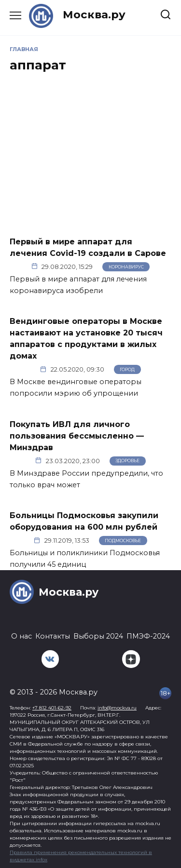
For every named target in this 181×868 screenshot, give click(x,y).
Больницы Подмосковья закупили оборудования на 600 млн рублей (84, 521)
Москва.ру (94, 14)
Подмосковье (123, 541)
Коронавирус (126, 267)
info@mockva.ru (117, 708)
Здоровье (127, 461)
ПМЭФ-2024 (148, 636)
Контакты (53, 636)
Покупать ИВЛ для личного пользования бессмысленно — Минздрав (77, 435)
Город (127, 369)
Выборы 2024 (98, 636)
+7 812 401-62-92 (52, 708)
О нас (21, 636)
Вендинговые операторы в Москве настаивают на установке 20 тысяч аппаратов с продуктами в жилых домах (86, 339)
